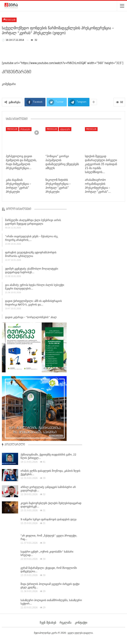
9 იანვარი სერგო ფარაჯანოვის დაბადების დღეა (48, 519)
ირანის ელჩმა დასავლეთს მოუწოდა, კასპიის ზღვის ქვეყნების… (50, 472)
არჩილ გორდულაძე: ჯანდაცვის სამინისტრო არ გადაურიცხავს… (48, 489)
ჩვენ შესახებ (48, 622)
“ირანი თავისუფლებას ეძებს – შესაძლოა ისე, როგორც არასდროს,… (32, 239)
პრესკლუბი (25, 129)
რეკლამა (65, 622)
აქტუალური (65, 129)
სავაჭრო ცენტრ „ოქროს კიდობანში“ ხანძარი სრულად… (47, 553)
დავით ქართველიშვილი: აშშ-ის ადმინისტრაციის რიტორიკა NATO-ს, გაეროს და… (33, 303)
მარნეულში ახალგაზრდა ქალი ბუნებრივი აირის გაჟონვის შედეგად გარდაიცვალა (33, 222)
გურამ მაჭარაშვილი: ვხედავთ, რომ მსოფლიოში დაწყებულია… (49, 570)
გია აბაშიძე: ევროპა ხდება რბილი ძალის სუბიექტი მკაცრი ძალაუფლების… (35, 287)
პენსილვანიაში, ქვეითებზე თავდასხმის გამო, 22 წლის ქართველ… (48, 456)
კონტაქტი (81, 622)
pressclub (9, 20)
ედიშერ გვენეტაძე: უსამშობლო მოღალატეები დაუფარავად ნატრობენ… (32, 271)
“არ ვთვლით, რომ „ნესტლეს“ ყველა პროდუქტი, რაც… (49, 537)
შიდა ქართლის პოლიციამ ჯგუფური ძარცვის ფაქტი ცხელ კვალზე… (50, 586)
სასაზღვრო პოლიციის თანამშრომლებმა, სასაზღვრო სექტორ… (51, 602)
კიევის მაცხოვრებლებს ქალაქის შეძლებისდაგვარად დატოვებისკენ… (51, 505)
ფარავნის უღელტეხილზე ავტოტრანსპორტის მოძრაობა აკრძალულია (31, 255)
